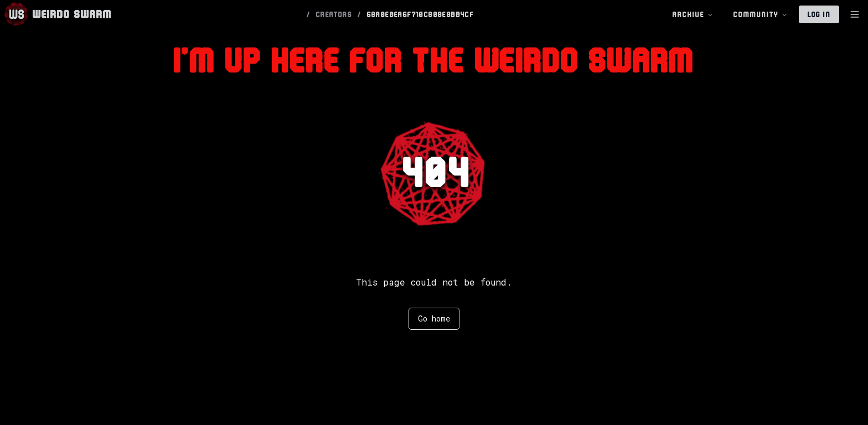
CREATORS (334, 14)
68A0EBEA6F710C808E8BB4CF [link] (421, 14)
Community (761, 15)
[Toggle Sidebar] (855, 14)
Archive (693, 15)
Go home (434, 318)
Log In (819, 14)
